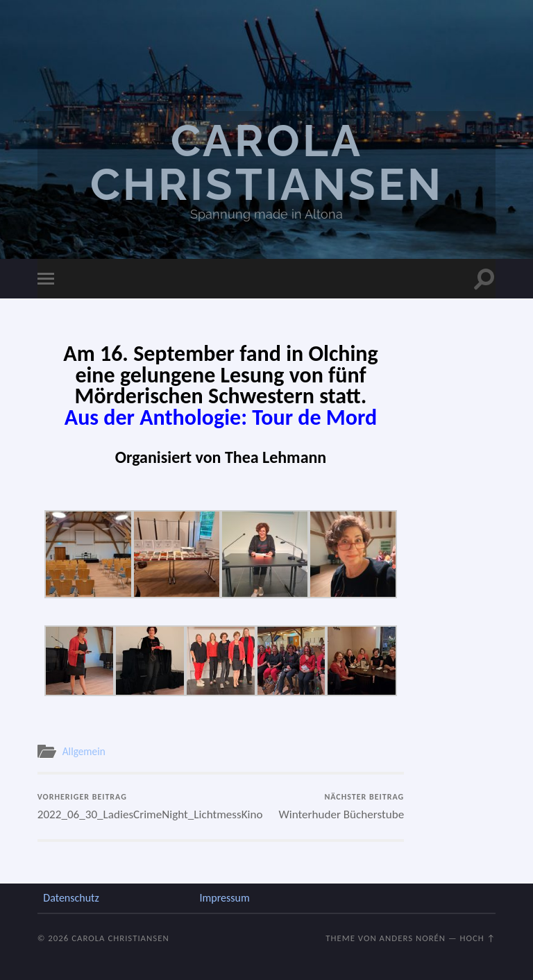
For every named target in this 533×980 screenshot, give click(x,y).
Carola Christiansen (267, 163)
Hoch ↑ (478, 938)
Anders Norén (413, 938)
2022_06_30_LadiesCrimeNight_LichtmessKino (127, 806)
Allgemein (84, 751)
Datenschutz (71, 898)
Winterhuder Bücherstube (342, 806)
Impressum (224, 898)
